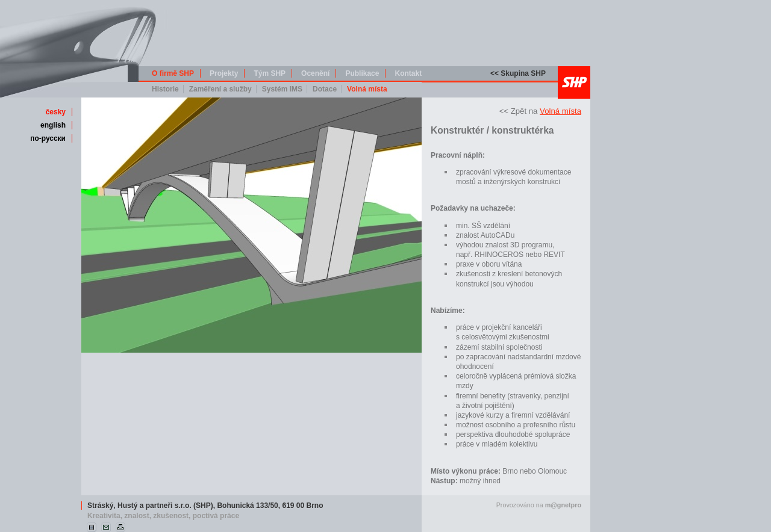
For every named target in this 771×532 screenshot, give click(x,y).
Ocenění (315, 73)
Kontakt (408, 73)
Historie (165, 89)
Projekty (224, 73)
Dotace (325, 89)
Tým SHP (270, 73)
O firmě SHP (173, 73)
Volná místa (367, 89)
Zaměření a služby (220, 89)
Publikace (362, 73)
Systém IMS (282, 89)
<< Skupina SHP (518, 73)
